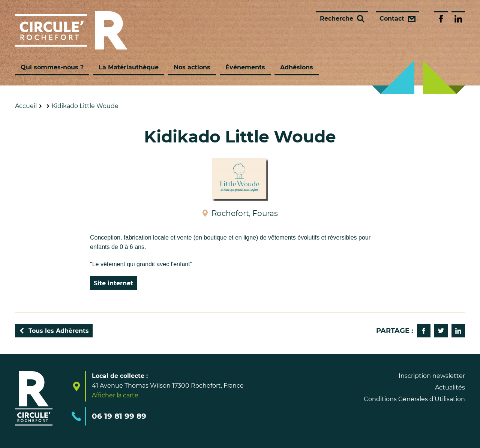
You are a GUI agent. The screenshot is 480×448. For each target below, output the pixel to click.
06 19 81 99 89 (119, 416)
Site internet (113, 283)
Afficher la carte (115, 396)
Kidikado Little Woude (85, 106)
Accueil (26, 106)
